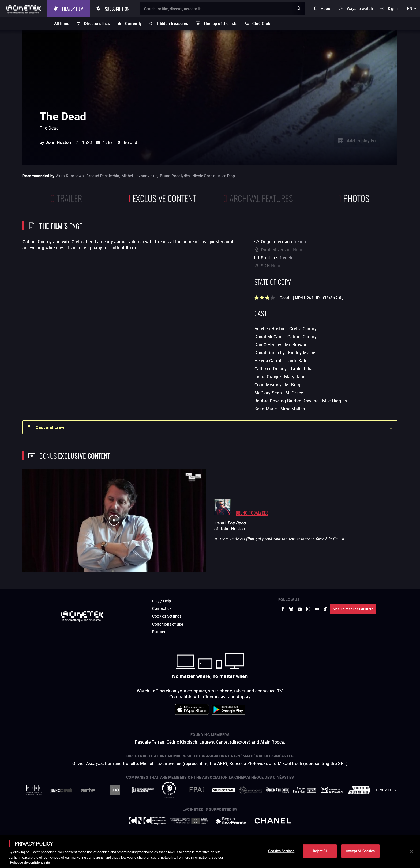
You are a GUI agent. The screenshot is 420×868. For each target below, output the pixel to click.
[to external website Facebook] (283, 609)
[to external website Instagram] (308, 609)
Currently (134, 23)
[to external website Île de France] (231, 821)
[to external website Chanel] (273, 821)
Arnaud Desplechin (103, 176)
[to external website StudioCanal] (224, 790)
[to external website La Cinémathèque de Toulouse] (142, 790)
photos (354, 198)
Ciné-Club (261, 23)
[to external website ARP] (169, 790)
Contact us (162, 608)
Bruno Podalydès (175, 176)
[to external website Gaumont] (251, 790)
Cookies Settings (167, 616)
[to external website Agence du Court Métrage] (359, 790)
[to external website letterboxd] (317, 609)
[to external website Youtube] (300, 609)
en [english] (410, 8)
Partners (160, 632)
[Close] (411, 851)
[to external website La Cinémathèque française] (278, 790)
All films (62, 23)
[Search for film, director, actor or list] (223, 9)
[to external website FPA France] (196, 790)
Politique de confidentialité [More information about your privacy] (30, 862)
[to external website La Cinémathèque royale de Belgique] (386, 790)
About (326, 8)
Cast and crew (50, 427)
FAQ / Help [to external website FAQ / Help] (162, 601)
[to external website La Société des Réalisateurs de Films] (34, 790)
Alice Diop (226, 176)
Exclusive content (162, 198)
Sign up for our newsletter (353, 609)
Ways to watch (360, 8)
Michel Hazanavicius (140, 176)
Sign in (394, 8)
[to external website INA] (115, 790)
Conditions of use (168, 624)
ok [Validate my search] (299, 9)
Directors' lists (97, 23)
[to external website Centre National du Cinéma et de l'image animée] (147, 821)
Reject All (320, 851)
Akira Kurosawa (70, 176)
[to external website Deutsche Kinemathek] (332, 790)
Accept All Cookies (360, 851)
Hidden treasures (172, 23)
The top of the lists (220, 23)
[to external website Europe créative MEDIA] (189, 821)
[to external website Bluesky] (291, 609)
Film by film (73, 8)
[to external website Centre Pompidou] (305, 790)
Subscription (117, 8)
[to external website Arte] (88, 790)
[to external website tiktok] (325, 609)
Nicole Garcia (204, 176)
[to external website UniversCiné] (61, 790)
